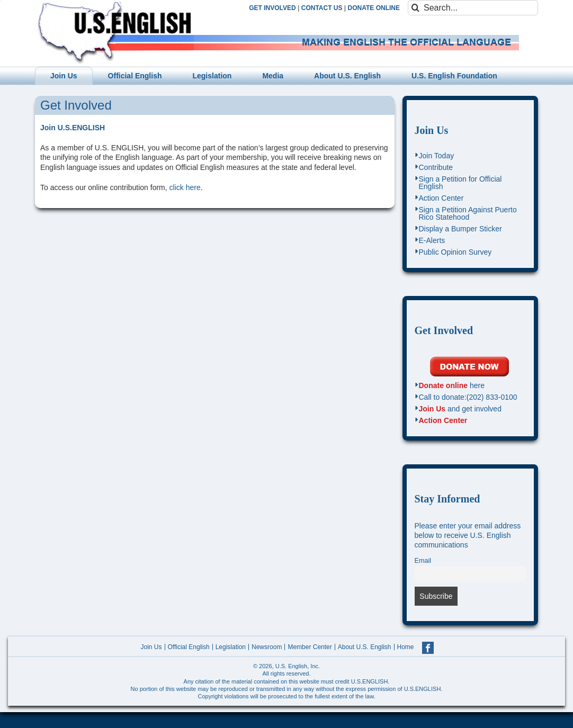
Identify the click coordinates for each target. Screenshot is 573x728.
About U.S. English (365, 647)
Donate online (444, 385)
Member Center (310, 647)
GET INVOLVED (272, 8)
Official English (189, 647)
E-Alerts (432, 240)
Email (423, 561)
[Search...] (473, 8)
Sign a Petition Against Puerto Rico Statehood (468, 213)
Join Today (437, 156)
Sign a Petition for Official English (460, 183)
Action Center (441, 198)
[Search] (415, 8)
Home (406, 647)
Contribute (436, 167)
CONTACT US (322, 8)
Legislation (231, 647)
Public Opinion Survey (455, 252)
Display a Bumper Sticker (460, 229)
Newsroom (267, 647)
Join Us (432, 130)
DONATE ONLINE (374, 8)
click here (185, 187)
